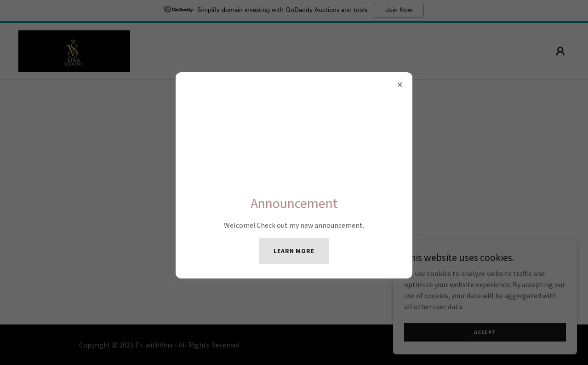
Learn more (294, 251)
